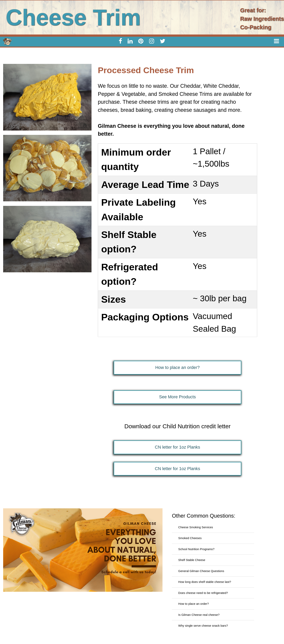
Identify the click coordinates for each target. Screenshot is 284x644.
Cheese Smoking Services (196, 527)
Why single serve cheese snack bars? (203, 626)
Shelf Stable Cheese (192, 560)
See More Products (177, 397)
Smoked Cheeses (190, 538)
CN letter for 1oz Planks (177, 447)
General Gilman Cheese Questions (201, 571)
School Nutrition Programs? (196, 549)
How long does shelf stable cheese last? (205, 582)
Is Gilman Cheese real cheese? (199, 615)
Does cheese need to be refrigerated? (203, 593)
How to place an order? (177, 367)
